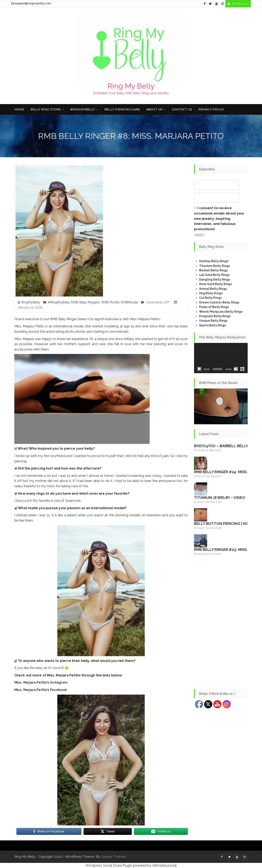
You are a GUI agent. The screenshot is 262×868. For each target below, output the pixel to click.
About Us (154, 109)
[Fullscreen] (242, 369)
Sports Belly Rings (213, 325)
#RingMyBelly (83, 109)
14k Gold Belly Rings (214, 275)
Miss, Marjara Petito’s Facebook (41, 690)
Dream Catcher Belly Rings (219, 302)
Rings (225, 307)
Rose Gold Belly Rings (216, 284)
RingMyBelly (31, 302)
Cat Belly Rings (211, 298)
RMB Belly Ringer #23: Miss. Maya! (227, 550)
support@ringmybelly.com (31, 3)
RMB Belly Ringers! (85, 302)
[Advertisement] (221, 623)
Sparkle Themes (113, 857)
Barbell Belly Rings (213, 270)
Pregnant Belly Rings (215, 316)
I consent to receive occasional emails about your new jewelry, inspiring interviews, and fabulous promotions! (219, 218)
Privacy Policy (211, 109)
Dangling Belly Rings (215, 280)
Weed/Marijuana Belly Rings (221, 312)
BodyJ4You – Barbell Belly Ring (226, 446)
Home (19, 109)
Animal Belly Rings (213, 289)
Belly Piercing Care (122, 109)
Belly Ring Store (46, 109)
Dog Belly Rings (211, 293)
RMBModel (129, 302)
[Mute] (236, 369)
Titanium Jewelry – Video (220, 498)
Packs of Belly (210, 307)
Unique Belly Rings (213, 321)
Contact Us (182, 109)
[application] (221, 358)
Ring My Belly (131, 86)
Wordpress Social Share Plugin (109, 865)
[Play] (199, 369)
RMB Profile (110, 302)
